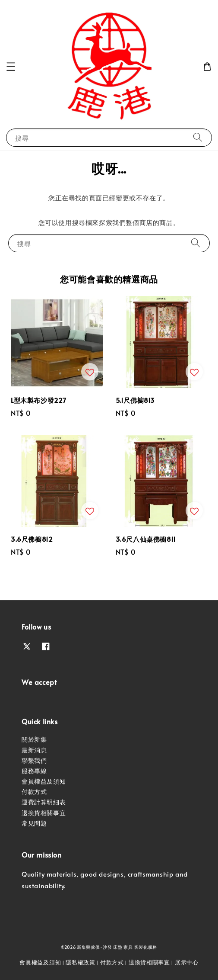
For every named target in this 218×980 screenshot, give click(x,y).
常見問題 (34, 823)
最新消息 (34, 750)
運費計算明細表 (44, 802)
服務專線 (34, 771)
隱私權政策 (81, 962)
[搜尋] (198, 137)
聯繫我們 (34, 760)
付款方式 (34, 792)
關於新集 (34, 739)
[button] (11, 67)
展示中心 (187, 962)
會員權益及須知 (44, 781)
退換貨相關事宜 (44, 813)
